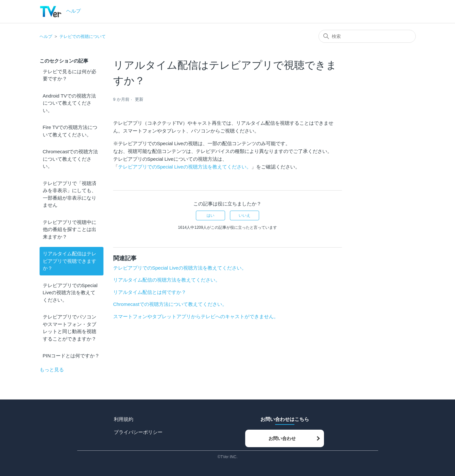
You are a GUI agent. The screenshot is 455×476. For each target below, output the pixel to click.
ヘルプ (46, 36)
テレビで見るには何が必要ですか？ (70, 75)
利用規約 (124, 419)
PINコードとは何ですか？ (71, 356)
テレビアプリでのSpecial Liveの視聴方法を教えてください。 (70, 293)
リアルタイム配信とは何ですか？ (150, 292)
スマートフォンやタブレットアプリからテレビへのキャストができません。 (196, 316)
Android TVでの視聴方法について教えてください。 (70, 103)
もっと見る (52, 370)
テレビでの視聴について (83, 36)
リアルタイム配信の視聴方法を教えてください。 (167, 280)
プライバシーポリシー (138, 432)
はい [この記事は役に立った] (210, 215)
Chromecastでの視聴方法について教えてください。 (71, 159)
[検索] (367, 36)
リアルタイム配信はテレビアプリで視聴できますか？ (70, 261)
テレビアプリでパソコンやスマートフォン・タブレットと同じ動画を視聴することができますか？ (70, 328)
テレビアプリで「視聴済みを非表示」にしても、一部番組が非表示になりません (70, 194)
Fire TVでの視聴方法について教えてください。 (70, 131)
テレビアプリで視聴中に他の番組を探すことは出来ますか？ (70, 229)
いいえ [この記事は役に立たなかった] (245, 215)
